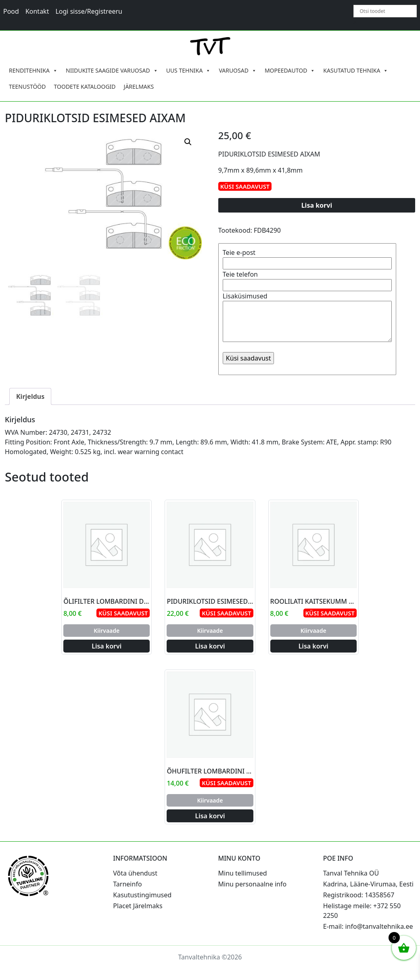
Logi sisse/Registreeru (89, 11)
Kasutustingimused (142, 895)
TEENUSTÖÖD (27, 87)
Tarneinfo (127, 884)
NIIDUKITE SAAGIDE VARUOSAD (112, 71)
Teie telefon (307, 280)
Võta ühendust (135, 873)
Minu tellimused (243, 873)
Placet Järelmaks (138, 906)
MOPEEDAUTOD (290, 71)
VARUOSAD (238, 71)
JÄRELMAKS (139, 87)
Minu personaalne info (253, 884)
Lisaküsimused (307, 318)
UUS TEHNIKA (189, 71)
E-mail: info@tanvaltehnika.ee (368, 926)
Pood (11, 11)
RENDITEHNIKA (33, 71)
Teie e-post (307, 258)
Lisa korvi (317, 205)
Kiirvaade (107, 631)
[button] (188, 142)
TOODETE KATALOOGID (85, 87)
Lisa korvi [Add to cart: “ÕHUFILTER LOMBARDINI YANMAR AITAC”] (210, 816)
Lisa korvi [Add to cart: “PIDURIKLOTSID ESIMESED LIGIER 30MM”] (210, 646)
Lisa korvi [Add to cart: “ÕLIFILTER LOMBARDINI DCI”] (107, 646)
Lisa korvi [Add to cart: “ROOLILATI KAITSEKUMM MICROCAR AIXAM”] (313, 646)
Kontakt (37, 11)
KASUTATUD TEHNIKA (356, 71)
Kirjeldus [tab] (30, 396)
